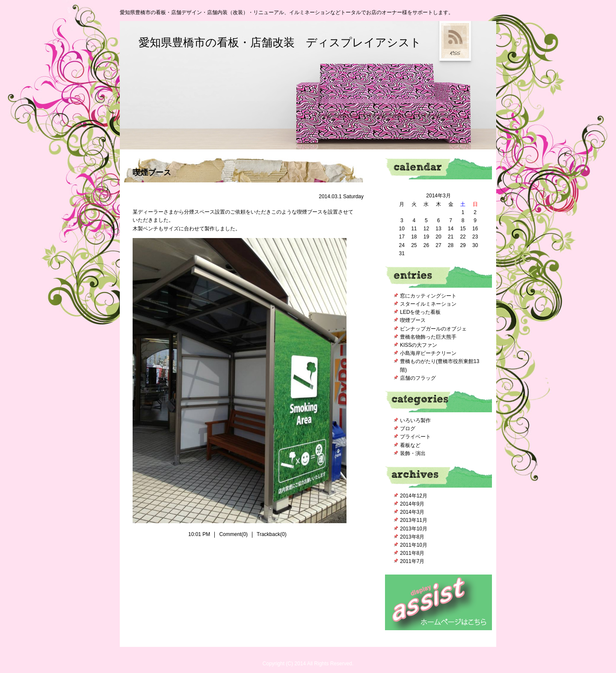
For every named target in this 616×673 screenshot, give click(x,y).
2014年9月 (412, 504)
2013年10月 (414, 529)
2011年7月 (412, 561)
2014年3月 (412, 512)
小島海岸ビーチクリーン (428, 353)
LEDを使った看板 (420, 312)
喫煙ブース (152, 173)
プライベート (415, 437)
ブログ (408, 429)
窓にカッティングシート (428, 296)
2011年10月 (414, 545)
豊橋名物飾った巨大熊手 (428, 337)
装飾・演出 (413, 453)
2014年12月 (414, 496)
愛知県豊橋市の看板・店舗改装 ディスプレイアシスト (280, 42)
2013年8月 (412, 537)
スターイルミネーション (428, 304)
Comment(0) (233, 534)
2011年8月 (412, 553)
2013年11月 (414, 520)
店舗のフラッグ (418, 378)
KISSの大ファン (419, 345)
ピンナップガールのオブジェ (433, 329)
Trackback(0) (272, 534)
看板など (410, 445)
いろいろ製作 (415, 420)
